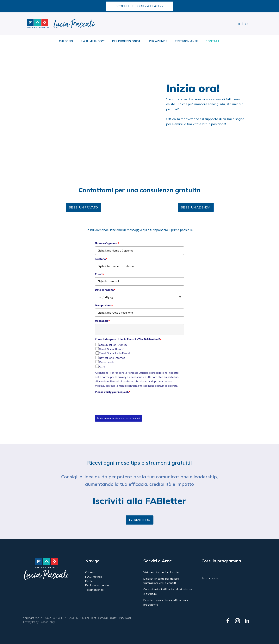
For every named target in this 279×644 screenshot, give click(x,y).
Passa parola (107, 362)
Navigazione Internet (112, 358)
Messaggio (102, 321)
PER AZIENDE (158, 41)
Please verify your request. (113, 392)
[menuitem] (239, 24)
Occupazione (104, 305)
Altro (102, 367)
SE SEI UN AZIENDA (196, 207)
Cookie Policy (48, 622)
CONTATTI (213, 41)
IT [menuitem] (239, 24)
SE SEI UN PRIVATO (83, 207)
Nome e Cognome (107, 243)
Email (99, 274)
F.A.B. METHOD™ (93, 41)
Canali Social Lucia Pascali (115, 353)
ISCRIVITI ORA (140, 520)
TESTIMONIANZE (186, 41)
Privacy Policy (31, 622)
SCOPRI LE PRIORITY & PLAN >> (139, 6)
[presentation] (124, 403)
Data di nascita (105, 290)
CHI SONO (66, 41)
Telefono (101, 259)
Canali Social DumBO (112, 349)
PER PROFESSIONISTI (127, 41)
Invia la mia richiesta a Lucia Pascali (118, 418)
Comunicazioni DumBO (113, 345)
